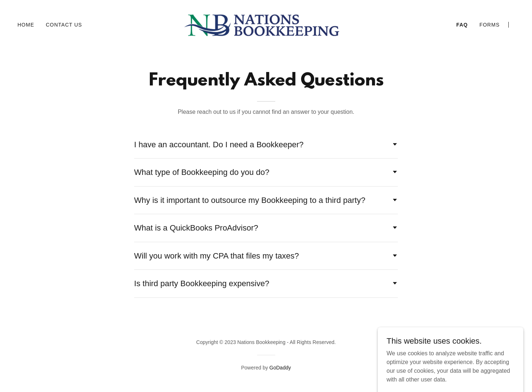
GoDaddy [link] (280, 368)
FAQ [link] (462, 25)
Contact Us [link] (64, 25)
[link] (266, 24)
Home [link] (26, 25)
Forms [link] (489, 25)
